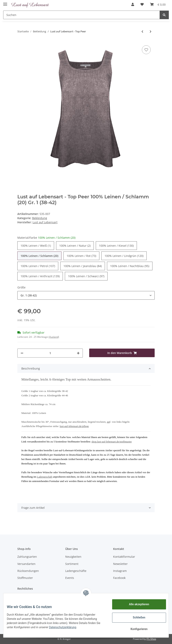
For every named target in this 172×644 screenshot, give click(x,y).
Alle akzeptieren (136, 604)
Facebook (119, 578)
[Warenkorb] (158, 4)
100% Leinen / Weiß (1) (36, 245)
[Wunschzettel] (142, 4)
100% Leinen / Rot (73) (81, 256)
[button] (133, 4)
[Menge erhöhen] (78, 353)
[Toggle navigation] (5, 2)
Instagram (120, 571)
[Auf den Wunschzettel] (146, 50)
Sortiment (72, 564)
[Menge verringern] (22, 353)
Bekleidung (40, 218)
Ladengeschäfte (76, 571)
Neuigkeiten (73, 557)
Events (70, 578)
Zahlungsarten (27, 557)
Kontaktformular (124, 557)
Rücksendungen (28, 571)
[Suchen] (82, 15)
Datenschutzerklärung (70, 627)
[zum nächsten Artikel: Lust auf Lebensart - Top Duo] (151, 31)
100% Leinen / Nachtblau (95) (130, 266)
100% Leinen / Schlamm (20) (39, 256)
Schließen (136, 617)
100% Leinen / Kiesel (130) (116, 245)
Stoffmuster (25, 578)
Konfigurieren (136, 629)
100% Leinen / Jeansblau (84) (83, 266)
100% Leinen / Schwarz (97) (86, 276)
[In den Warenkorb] (122, 353)
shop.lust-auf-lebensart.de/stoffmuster (112, 442)
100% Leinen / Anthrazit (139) (40, 276)
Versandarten (26, 564)
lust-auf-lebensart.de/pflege (74, 426)
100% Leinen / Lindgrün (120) (124, 256)
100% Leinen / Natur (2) (75, 245)
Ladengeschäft (45, 477)
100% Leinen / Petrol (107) (38, 266)
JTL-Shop (151, 639)
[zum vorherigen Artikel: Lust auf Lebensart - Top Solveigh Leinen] (142, 31)
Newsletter (120, 564)
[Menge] (50, 353)
